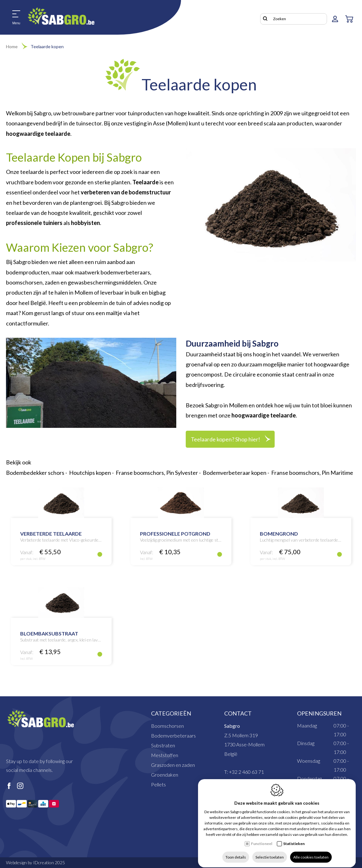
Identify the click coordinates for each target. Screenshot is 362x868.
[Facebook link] (9, 786)
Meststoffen (165, 755)
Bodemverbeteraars (173, 736)
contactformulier (27, 323)
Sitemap (273, 862)
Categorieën (171, 713)
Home (12, 46)
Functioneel (262, 838)
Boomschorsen (167, 726)
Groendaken (165, 775)
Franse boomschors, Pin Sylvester (157, 473)
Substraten (163, 745)
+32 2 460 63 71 (246, 772)
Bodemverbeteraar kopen (235, 473)
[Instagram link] (20, 786)
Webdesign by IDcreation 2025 (35, 862)
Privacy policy (305, 862)
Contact (238, 713)
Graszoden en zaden (173, 765)
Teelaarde (146, 182)
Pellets (158, 784)
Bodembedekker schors (35, 473)
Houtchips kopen (90, 473)
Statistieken (294, 838)
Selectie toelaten (270, 851)
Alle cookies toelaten (311, 851)
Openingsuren (319, 713)
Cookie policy (343, 862)
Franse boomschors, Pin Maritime (312, 473)
